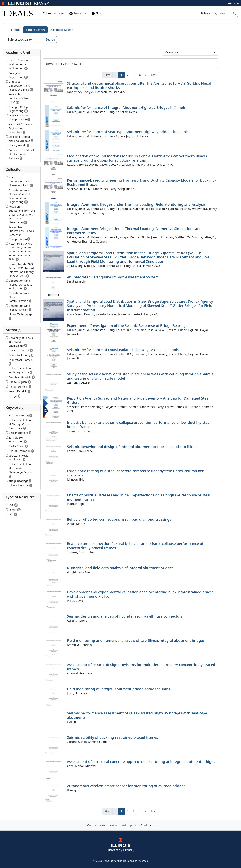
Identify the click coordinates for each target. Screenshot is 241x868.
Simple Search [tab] (35, 30)
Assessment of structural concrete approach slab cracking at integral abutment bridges (141, 762)
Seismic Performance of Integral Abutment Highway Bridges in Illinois (126, 107)
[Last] (154, 75)
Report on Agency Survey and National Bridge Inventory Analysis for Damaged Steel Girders (138, 400)
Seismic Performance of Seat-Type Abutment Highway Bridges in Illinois (128, 132)
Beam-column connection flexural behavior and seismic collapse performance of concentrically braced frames (135, 546)
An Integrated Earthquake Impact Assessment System (113, 277)
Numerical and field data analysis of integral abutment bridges (120, 568)
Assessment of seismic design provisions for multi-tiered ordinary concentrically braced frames (141, 667)
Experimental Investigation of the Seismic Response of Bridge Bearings (127, 326)
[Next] (146, 75)
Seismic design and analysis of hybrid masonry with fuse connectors (125, 616)
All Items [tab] (14, 30)
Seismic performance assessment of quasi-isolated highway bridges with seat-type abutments (137, 715)
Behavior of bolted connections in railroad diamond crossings (119, 519)
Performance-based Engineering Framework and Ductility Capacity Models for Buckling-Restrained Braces (142, 182)
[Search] (215, 13)
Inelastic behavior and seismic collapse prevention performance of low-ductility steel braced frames (139, 425)
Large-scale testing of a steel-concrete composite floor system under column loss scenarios (136, 473)
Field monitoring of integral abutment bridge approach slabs (119, 689)
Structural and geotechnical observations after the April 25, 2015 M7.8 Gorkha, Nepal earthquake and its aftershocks (139, 85)
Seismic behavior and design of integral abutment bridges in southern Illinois (133, 447)
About (98, 13)
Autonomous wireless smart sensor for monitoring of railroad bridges (126, 786)
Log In (233, 3)
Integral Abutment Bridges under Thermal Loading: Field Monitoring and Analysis (136, 204)
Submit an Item (52, 13)
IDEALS (18, 13)
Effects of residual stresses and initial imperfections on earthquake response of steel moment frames (139, 497)
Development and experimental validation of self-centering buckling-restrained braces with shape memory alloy (140, 594)
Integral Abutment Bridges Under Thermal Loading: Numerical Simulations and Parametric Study (134, 231)
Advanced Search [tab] (62, 30)
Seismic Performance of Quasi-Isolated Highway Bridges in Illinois (123, 350)
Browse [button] (77, 13)
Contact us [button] (94, 825)
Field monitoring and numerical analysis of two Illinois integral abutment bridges (136, 640)
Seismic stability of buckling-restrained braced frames (112, 737)
